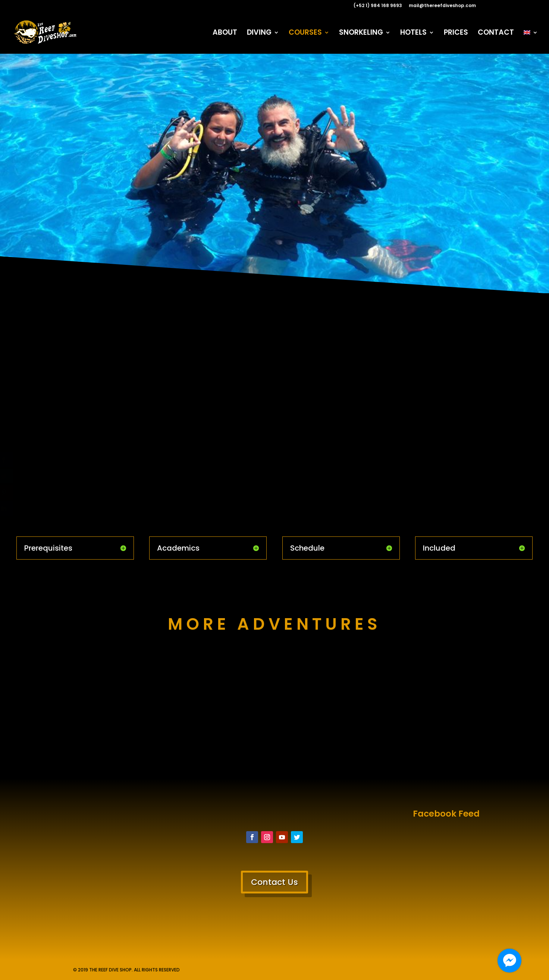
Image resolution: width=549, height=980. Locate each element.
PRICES (456, 34)
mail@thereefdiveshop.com (442, 6)
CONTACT (496, 34)
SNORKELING (361, 34)
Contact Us (274, 882)
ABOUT (225, 34)
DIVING (259, 34)
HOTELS (413, 34)
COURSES (305, 34)
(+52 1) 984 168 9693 (378, 6)
